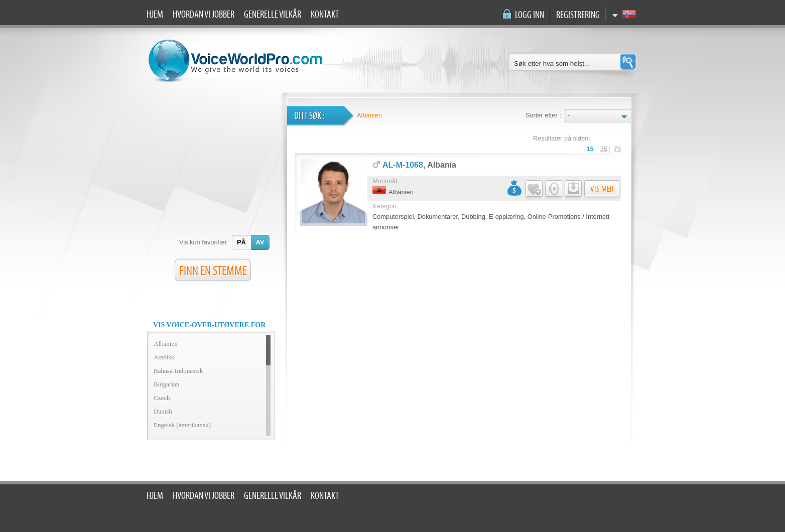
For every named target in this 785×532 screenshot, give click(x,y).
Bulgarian (166, 384)
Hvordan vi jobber (204, 15)
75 (617, 149)
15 (590, 149)
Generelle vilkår (273, 15)
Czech (162, 398)
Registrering (578, 15)
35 (604, 149)
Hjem (155, 15)
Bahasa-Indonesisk (178, 371)
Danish (163, 411)
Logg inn (530, 15)
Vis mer (602, 189)
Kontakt (325, 15)
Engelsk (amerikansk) (182, 425)
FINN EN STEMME (213, 271)
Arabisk (164, 357)
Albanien (166, 344)
